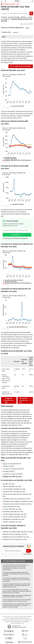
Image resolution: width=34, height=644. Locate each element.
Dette (4, 37)
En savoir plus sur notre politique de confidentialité (15, 238)
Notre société (23, 617)
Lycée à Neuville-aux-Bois (11, 506)
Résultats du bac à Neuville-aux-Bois (15, 534)
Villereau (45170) (8, 466)
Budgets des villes (9, 4)
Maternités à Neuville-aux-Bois (13, 512)
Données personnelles (24, 618)
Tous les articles (25, 620)
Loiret (18, 4)
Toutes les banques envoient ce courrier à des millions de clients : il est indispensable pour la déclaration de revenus (16, 585)
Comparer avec (6, 32)
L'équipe (16, 617)
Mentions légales (16, 622)
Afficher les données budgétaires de (12, 28)
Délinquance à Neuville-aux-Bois (13, 519)
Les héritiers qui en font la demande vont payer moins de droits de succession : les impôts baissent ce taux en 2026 (17, 605)
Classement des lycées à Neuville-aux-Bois (17, 504)
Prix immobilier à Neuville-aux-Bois (14, 489)
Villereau (24, 17)
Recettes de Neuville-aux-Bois (25, 400)
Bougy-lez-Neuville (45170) (12, 464)
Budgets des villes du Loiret (12, 476)
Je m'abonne (15, 235)
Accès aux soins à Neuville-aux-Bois (15, 517)
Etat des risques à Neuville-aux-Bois (15, 514)
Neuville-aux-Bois (9, 484)
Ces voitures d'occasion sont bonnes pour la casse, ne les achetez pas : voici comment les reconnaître (16, 580)
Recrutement (14, 618)
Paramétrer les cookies (8, 620)
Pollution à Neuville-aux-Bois (12, 522)
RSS (31, 620)
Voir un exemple (27, 554)
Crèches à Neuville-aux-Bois (12, 509)
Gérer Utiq (17, 620)
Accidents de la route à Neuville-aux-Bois (16, 499)
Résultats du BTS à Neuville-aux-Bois (15, 539)
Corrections (8, 622)
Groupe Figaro (25, 622)
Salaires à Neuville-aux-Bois (12, 486)
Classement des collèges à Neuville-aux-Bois (18, 501)
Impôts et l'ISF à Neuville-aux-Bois (14, 492)
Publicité (29, 617)
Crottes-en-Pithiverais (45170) (13, 469)
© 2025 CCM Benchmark (17, 623)
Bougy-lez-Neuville (14, 17)
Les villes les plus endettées (22, 66)
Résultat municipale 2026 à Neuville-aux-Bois (18, 532)
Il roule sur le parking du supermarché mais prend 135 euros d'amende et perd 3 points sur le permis (16, 574)
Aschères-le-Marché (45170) (13, 474)
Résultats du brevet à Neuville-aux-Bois (16, 537)
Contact (7, 618)
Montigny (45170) (9, 471)
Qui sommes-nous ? (8, 617)
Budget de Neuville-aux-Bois (9, 400)
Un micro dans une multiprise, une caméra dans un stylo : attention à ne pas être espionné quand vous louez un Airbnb (17, 591)
